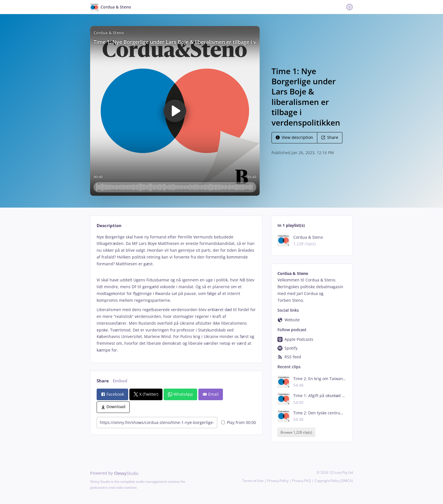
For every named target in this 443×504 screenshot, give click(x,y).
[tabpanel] (176, 294)
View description (294, 137)
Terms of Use (253, 481)
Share (330, 137)
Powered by (114, 473)
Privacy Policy (278, 481)
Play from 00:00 (239, 422)
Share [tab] (103, 381)
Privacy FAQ (301, 481)
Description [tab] (109, 226)
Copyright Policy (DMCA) (334, 481)
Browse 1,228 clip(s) (296, 432)
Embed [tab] (120, 381)
